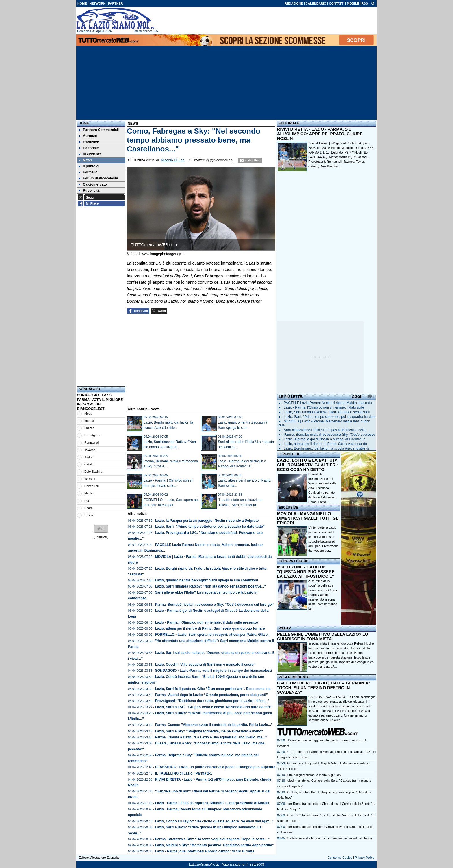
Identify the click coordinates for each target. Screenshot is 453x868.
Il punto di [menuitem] (89, 166)
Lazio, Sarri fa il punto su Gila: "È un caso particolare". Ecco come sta (213, 689)
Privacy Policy (364, 858)
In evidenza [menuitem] (90, 154)
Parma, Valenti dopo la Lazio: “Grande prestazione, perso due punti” (211, 695)
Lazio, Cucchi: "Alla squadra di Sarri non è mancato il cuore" (205, 665)
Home (84, 123)
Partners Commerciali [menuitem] (99, 130)
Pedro (89, 508)
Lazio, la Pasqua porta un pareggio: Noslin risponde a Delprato (207, 521)
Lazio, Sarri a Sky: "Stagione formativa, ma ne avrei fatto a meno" (209, 731)
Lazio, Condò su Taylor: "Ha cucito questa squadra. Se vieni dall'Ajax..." (214, 821)
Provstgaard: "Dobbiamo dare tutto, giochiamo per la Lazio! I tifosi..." (212, 701)
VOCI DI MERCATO (294, 677)
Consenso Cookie (340, 858)
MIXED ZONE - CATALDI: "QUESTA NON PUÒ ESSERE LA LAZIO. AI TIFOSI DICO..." (306, 572)
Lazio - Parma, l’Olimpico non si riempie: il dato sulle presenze (207, 622)
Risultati (101, 537)
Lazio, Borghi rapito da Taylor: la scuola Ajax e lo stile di (326, 448)
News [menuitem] (85, 160)
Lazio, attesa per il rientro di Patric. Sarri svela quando (325, 444)
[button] (101, 529)
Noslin (89, 515)
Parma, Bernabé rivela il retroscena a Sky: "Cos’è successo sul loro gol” (215, 605)
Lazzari (89, 428)
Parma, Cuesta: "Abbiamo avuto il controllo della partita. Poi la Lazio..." (214, 725)
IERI (370, 397)
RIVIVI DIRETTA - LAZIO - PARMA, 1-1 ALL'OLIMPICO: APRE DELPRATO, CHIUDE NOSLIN (320, 134)
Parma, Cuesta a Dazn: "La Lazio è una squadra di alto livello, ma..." (211, 737)
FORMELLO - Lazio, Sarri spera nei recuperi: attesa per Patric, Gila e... (213, 635)
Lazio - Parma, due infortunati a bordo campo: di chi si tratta (205, 851)
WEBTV (285, 628)
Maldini (89, 493)
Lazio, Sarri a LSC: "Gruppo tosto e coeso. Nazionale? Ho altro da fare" (214, 707)
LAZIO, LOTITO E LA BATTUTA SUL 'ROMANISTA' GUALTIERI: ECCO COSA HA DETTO (308, 465)
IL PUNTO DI (289, 454)
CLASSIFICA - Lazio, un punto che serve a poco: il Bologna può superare (215, 767)
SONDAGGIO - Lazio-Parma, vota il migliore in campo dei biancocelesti (213, 671)
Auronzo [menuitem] (88, 136)
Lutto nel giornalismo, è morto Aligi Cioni (314, 775)
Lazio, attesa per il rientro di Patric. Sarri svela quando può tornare (210, 628)
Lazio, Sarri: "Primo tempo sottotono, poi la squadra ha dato (330, 417)
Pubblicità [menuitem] (89, 190)
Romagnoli (92, 442)
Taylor (89, 457)
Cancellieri (92, 486)
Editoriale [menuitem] (89, 148)
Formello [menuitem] (88, 172)
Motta (88, 414)
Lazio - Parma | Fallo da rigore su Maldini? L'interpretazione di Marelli (212, 803)
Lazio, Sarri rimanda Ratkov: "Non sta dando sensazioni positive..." (210, 586)
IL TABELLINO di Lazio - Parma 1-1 (184, 773)
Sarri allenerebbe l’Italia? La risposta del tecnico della (325, 430)
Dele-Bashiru (93, 472)
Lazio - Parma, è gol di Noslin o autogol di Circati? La (325, 439)
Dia (87, 501)
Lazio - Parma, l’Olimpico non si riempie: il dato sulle (324, 407)
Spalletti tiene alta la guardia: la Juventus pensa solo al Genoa (329, 838)
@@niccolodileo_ (220, 160)
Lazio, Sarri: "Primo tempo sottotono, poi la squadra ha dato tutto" (210, 527)
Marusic (90, 421)
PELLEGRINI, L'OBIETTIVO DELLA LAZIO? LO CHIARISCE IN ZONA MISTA (323, 637)
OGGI (356, 397)
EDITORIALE (289, 123)
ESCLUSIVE (288, 508)
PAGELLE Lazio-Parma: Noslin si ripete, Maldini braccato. (328, 403)
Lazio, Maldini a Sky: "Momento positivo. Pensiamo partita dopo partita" (215, 845)
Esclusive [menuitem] (89, 142)
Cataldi (89, 464)
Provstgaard (93, 435)
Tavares (90, 450)
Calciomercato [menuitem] (93, 184)
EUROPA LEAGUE (293, 561)
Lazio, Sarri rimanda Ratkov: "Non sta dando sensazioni (327, 412)
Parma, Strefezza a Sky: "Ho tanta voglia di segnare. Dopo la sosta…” (212, 839)
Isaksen (90, 479)
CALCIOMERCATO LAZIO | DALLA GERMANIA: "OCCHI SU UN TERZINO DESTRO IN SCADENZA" (323, 688)
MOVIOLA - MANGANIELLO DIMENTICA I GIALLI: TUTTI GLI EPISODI (308, 518)
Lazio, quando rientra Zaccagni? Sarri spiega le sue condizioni (207, 580)
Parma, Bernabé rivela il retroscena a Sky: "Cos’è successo (329, 435)
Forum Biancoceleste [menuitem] (98, 178)
